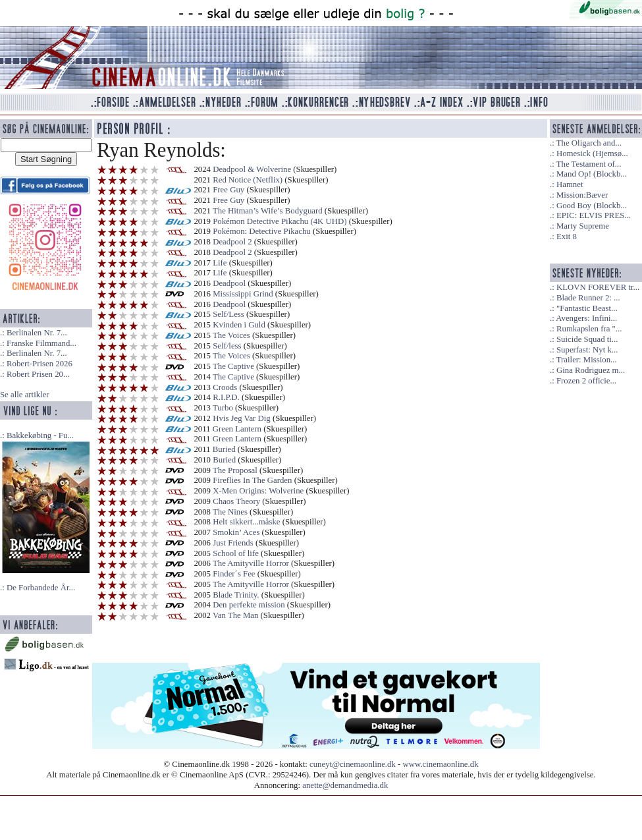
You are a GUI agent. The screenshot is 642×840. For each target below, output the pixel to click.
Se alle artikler (25, 395)
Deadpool (229, 283)
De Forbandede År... (41, 588)
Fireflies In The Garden (252, 480)
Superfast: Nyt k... (587, 350)
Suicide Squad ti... (587, 339)
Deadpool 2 (232, 242)
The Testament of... (589, 164)
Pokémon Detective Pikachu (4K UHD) (280, 221)
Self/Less (228, 314)
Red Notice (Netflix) (248, 180)
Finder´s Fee (234, 574)
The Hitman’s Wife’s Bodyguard (268, 211)
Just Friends (233, 543)
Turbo (223, 408)
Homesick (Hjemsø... (592, 154)
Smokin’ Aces (236, 532)
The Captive (233, 366)
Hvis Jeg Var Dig (242, 418)
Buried (224, 449)
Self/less (227, 346)
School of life (236, 553)
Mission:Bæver (582, 195)
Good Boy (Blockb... (592, 206)
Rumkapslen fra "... (589, 329)
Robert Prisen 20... (38, 374)
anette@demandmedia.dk (345, 785)
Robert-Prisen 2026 (40, 364)
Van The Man (235, 615)
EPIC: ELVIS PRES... (594, 215)
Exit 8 (567, 237)
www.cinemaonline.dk (441, 764)
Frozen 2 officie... (586, 381)
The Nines (230, 512)
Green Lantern (237, 429)
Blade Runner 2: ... (588, 298)
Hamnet (570, 184)
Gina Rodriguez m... (591, 370)
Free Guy (228, 190)
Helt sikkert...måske (246, 522)
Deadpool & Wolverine (252, 169)
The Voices (231, 335)
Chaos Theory (236, 501)
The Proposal (235, 470)
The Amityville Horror (251, 563)
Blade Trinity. (236, 595)
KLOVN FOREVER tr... (598, 287)
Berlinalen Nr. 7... (37, 333)
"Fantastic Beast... (587, 308)
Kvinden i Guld (239, 325)
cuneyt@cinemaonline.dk (353, 764)
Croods (225, 387)
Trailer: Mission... (587, 360)
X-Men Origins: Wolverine (258, 491)
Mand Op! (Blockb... (592, 174)
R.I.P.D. (226, 397)
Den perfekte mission (249, 605)
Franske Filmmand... (41, 343)
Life (220, 263)
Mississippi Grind (243, 294)
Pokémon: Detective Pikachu (262, 231)
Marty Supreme (583, 226)
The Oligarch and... (589, 143)
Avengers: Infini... (586, 318)
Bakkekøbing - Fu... (40, 435)
